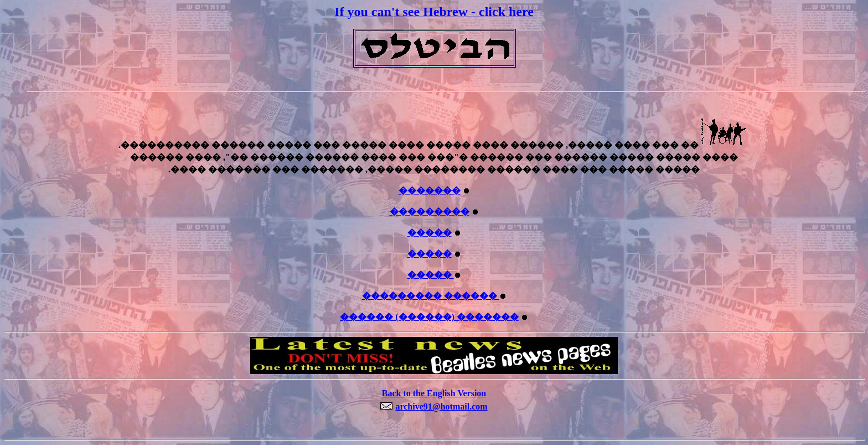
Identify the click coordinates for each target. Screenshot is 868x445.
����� (430, 232)
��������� (430, 211)
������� (430, 190)
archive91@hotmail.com (441, 406)
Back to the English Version (434, 393)
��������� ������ (431, 296)
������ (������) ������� (429, 317)
